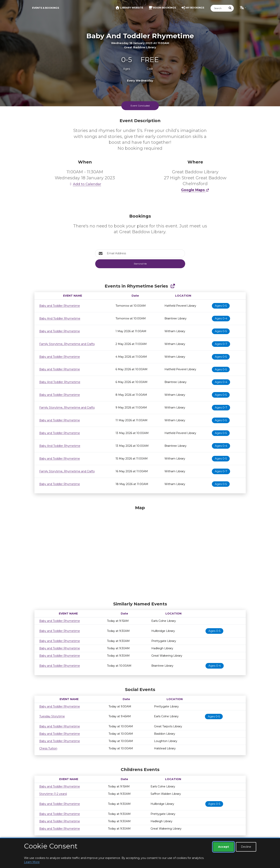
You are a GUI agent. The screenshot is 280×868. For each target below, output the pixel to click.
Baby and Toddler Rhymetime (60, 306)
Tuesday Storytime (52, 716)
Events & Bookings (46, 8)
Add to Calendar (85, 184)
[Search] (219, 8)
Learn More (32, 862)
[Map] (140, 552)
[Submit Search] (230, 8)
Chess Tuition (48, 748)
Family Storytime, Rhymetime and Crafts (67, 344)
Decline (246, 847)
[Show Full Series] (173, 286)
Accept (223, 847)
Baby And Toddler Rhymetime (60, 318)
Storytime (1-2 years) (53, 794)
